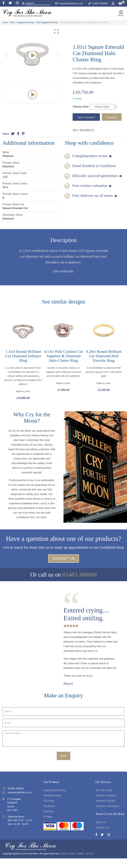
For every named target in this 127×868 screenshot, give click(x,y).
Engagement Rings (25, 22)
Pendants (49, 816)
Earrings (48, 821)
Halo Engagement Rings (47, 22)
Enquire (84, 126)
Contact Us (63, 568)
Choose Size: (81, 107)
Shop (12, 22)
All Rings (49, 811)
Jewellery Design (105, 811)
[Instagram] (17, 3)
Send (63, 765)
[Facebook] (6, 3)
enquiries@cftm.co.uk (69, 3)
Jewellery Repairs (106, 805)
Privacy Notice (68, 863)
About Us (101, 832)
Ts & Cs (90, 863)
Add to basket (88, 117)
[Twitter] (12, 3)
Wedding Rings (52, 805)
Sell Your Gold (104, 800)
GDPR (81, 863)
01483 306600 (100, 3)
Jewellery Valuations (107, 816)
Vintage (48, 826)
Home (5, 22)
